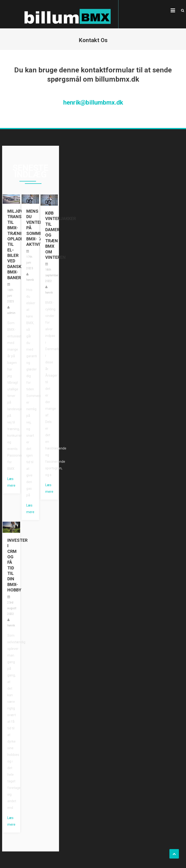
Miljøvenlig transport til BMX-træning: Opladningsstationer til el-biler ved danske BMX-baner (11, 244)
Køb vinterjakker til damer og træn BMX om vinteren (49, 235)
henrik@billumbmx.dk (93, 102)
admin (11, 313)
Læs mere (11, 482)
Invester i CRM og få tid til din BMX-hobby (11, 565)
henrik (30, 280)
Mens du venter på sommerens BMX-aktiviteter (30, 228)
